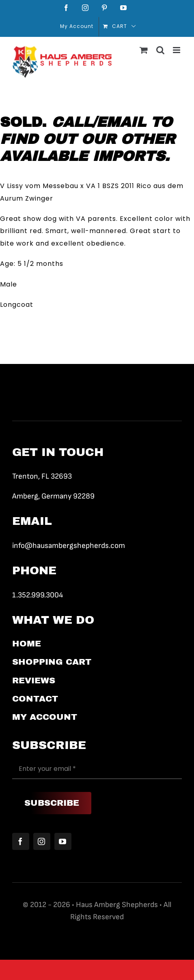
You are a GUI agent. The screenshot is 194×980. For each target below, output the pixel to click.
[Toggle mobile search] (161, 50)
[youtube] (63, 841)
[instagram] (42, 841)
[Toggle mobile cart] (144, 50)
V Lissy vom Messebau (39, 186)
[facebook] (21, 841)
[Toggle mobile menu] (177, 50)
